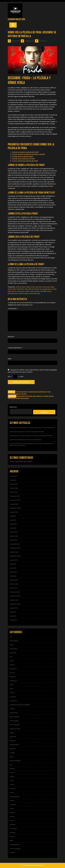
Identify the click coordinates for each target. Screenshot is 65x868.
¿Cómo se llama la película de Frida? (25, 161)
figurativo (13, 749)
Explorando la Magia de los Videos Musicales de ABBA (27, 432)
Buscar (44, 412)
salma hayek (24, 293)
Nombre (11, 337)
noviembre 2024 (15, 548)
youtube (12, 853)
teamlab (12, 833)
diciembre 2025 (15, 496)
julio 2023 (13, 612)
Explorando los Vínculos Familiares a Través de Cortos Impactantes (31, 436)
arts (11, 657)
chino (12, 689)
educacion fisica (15, 729)
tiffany (12, 841)
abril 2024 (13, 576)
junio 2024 (13, 568)
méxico (27, 291)
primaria (12, 825)
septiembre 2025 (15, 508)
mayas (12, 777)
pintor (16, 293)
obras (12, 809)
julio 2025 (13, 516)
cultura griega (14, 721)
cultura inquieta (15, 725)
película (11, 293)
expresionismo (14, 745)
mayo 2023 (13, 620)
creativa (12, 709)
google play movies (49, 289)
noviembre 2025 (15, 500)
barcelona (13, 669)
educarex (13, 737)
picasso (12, 817)
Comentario (13, 309)
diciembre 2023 (15, 592)
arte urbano (14, 649)
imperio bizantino (15, 761)
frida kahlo (20, 289)
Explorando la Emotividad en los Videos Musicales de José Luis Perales (32, 428)
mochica (13, 789)
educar (12, 733)
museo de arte (14, 797)
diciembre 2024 (15, 544)
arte (33, 287)
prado (12, 821)
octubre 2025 (14, 504)
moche (12, 785)
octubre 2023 (14, 600)
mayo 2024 (13, 572)
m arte (12, 773)
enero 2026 (13, 492)
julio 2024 (13, 564)
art (11, 637)
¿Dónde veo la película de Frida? (23, 159)
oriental (12, 813)
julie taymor (12, 291)
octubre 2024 (14, 552)
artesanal (13, 653)
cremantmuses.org (17, 19)
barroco (12, 673)
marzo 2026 (14, 484)
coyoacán (46, 287)
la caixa (12, 769)
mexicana (20, 291)
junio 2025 (13, 520)
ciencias (12, 693)
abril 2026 (13, 480)
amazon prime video (23, 287)
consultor (13, 697)
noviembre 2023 (15, 596)
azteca (12, 661)
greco (12, 757)
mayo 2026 (13, 476)
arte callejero (14, 641)
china (12, 685)
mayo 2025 (13, 524)
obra (32, 291)
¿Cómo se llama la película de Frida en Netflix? (28, 154)
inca (11, 765)
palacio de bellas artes (43, 291)
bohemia (13, 677)
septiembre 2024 (15, 556)
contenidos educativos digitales (20, 705)
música (12, 801)
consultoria (13, 701)
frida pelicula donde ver (33, 289)
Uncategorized (15, 845)
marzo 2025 (14, 532)
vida (39, 293)
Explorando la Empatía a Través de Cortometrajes (26, 440)
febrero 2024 (14, 584)
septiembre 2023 (15, 604)
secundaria (13, 829)
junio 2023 (13, 616)
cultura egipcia (15, 717)
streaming (33, 293)
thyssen (12, 837)
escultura (13, 741)
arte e (12, 645)
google (12, 753)
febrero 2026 (14, 488)
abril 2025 (13, 528)
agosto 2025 (14, 512)
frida (14, 289)
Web (10, 359)
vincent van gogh (15, 849)
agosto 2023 (14, 608)
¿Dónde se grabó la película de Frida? (25, 152)
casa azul (38, 287)
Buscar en (13, 407)
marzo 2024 (14, 580)
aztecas (12, 665)
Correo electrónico (15, 348)
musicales (13, 805)
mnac (12, 781)
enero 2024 (13, 588)
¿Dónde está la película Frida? (22, 156)
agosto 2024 (14, 560)
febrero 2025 (14, 536)
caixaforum (13, 681)
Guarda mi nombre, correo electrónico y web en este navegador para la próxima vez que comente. (32, 371)
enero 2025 (13, 540)
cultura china (14, 713)
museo (12, 793)
